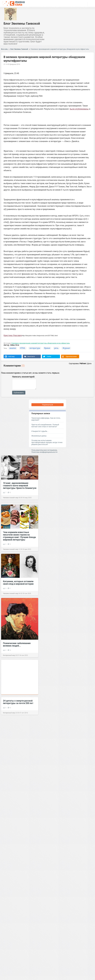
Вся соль (4, 49)
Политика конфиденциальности (44, 452)
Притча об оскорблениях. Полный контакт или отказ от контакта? (45, 426)
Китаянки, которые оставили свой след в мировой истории (18, 583)
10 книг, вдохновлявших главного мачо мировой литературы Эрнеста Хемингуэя (20, 485)
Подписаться (47, 405)
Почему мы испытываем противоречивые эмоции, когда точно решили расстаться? (47, 442)
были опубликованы (79, 109)
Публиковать (19, 393)
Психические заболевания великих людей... (17, 644)
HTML (23, 348)
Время (47, 348)
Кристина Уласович (13, 335)
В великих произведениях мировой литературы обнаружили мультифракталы (60, 49)
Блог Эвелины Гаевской (22, 23)
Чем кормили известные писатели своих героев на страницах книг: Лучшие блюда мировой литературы (19, 536)
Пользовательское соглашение (44, 450)
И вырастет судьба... (40, 431)
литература (35, 348)
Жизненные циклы (39, 436)
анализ (13, 348)
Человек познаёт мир (11, 498)
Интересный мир (9, 655)
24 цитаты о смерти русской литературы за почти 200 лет (18, 702)
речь (56, 348)
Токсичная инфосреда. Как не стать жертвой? (46, 419)
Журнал (66, 348)
